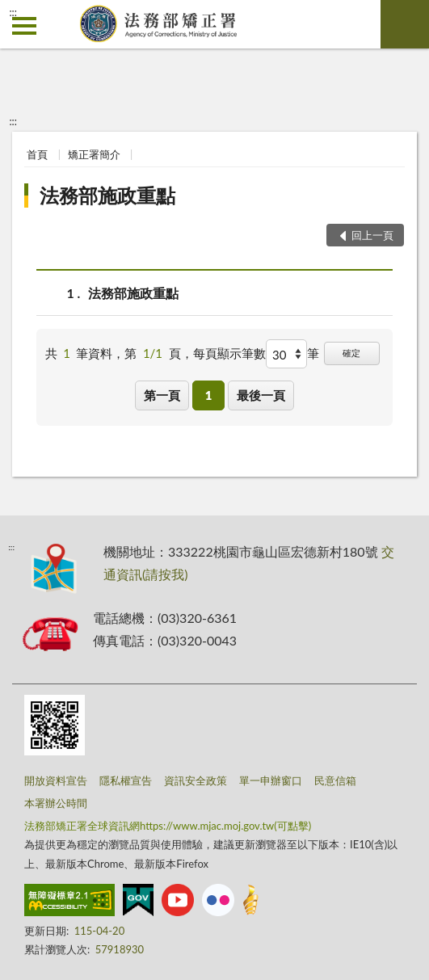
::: (13, 12)
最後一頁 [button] (261, 395)
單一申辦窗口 (271, 780)
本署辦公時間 (56, 803)
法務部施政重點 (107, 195)
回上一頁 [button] (372, 235)
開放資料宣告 (56, 780)
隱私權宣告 (126, 780)
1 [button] (209, 395)
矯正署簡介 (94, 154)
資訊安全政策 (196, 780)
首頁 (37, 154)
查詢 (405, 24)
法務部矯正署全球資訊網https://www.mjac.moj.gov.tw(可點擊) (168, 826)
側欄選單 (24, 26)
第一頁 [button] (162, 395)
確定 (351, 353)
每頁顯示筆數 (229, 353)
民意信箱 (335, 780)
